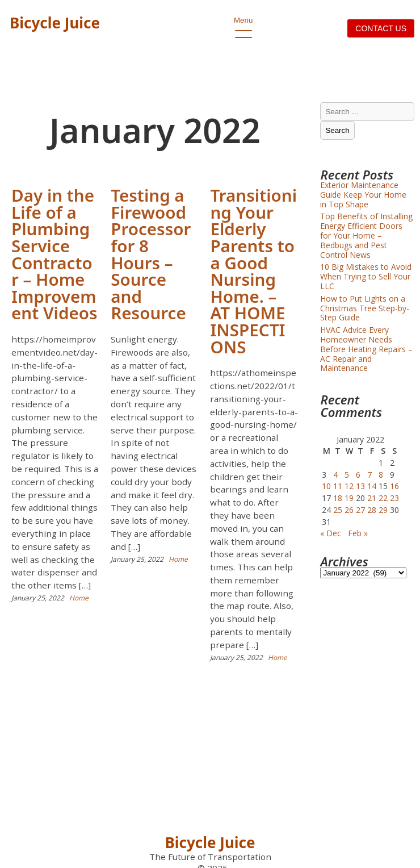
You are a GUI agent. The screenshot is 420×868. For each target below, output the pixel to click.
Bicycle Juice (55, 23)
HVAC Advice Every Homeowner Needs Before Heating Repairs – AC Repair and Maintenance (366, 349)
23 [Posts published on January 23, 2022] (394, 498)
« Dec (331, 533)
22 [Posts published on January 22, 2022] (383, 498)
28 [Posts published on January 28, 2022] (372, 510)
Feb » (358, 533)
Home (79, 598)
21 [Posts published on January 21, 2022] (372, 498)
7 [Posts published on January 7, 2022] (369, 475)
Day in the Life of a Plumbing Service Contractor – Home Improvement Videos (54, 254)
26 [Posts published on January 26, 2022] (349, 510)
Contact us (381, 28)
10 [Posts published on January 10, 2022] (326, 486)
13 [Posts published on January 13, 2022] (360, 486)
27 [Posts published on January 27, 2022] (360, 510)
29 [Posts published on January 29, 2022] (383, 510)
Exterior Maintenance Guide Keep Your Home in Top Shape (363, 195)
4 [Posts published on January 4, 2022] (335, 475)
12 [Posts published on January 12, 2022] (349, 486)
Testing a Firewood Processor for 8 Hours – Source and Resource (151, 254)
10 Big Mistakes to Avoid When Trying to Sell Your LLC (366, 276)
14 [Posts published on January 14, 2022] (372, 486)
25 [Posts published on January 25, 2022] (338, 510)
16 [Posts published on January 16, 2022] (394, 486)
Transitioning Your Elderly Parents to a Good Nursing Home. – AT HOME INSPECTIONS (253, 271)
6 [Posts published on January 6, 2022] (358, 475)
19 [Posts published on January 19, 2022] (349, 498)
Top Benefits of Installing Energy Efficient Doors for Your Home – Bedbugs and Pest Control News (366, 235)
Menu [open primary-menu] (243, 23)
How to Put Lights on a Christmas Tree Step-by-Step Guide (365, 308)
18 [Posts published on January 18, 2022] (338, 498)
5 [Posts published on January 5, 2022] (347, 475)
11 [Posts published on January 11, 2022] (338, 486)
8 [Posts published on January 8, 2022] (381, 475)
